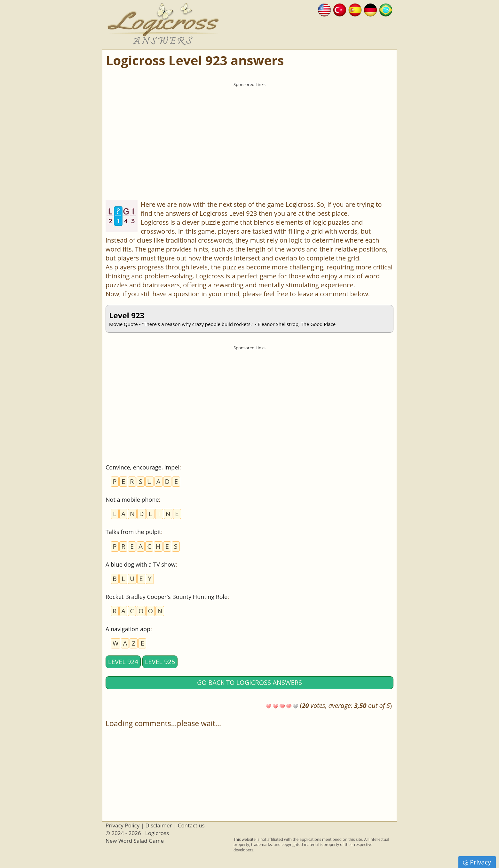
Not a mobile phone (132, 500)
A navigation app (128, 629)
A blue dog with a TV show (141, 564)
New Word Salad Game (135, 841)
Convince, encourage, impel (143, 467)
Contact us (191, 825)
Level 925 (160, 662)
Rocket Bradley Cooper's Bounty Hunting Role (166, 597)
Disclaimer (158, 825)
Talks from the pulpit (133, 532)
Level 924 (123, 662)
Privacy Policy (123, 825)
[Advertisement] (249, 135)
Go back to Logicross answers (249, 682)
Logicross (157, 833)
